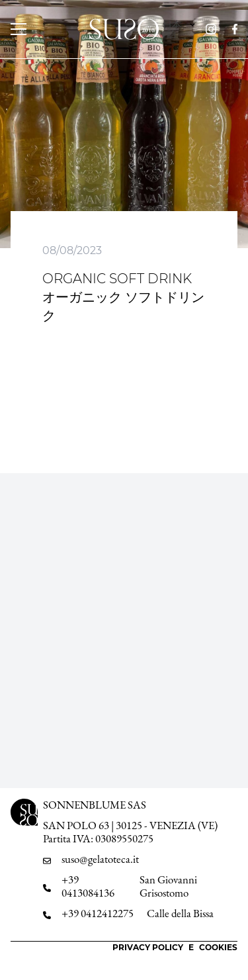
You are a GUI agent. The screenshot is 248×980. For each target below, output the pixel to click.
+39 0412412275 (98, 913)
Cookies (218, 947)
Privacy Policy (148, 947)
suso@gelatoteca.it (100, 859)
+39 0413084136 (88, 886)
